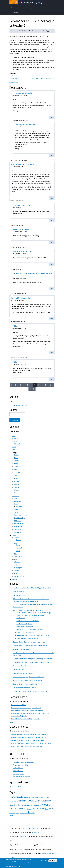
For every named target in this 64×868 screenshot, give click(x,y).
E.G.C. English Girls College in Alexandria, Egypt (34, 31)
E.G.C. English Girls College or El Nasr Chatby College (34, 613)
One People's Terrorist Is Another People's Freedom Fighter (31, 662)
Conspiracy (13, 801)
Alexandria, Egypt (18, 592)
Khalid (16, 438)
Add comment (14, 82)
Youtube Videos (18, 768)
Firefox (12, 805)
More (11, 816)
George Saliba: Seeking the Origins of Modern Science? (30, 646)
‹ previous (15, 385)
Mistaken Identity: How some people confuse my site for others (32, 659)
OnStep (13, 809)
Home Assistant (24, 805)
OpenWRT (22, 809)
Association (19, 506)
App (23, 798)
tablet (18, 813)
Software (16, 509)
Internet (16, 512)
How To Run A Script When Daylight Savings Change (28, 711)
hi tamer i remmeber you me (23, 205)
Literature (17, 473)
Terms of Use (35, 832)
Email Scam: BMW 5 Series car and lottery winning (27, 746)
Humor (16, 478)
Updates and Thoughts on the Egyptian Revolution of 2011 (31, 691)
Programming (18, 527)
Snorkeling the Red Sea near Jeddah (24, 688)
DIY (42, 801)
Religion (16, 490)
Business (17, 484)
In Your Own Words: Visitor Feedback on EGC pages (33, 636)
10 (46, 385)
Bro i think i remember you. (23, 252)
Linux (15, 498)
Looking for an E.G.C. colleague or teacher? (30, 630)
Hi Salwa (16, 326)
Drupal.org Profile (18, 774)
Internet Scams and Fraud (21, 649)
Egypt (15, 543)
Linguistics (17, 467)
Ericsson (47, 801)
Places (14, 535)
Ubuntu (30, 812)
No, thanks (53, 861)
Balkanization (40, 798)
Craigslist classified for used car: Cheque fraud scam (28, 740)
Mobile (46, 805)
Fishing (16, 565)
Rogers (35, 809)
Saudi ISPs (17, 530)
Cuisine (18, 545)
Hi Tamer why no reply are (22, 230)
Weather (18, 540)
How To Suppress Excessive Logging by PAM (25, 719)
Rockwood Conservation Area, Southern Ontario (28, 681)
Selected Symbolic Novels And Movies (25, 684)
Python (29, 809)
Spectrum (12, 813)
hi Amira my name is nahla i (23, 93)
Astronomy (17, 562)
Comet (47, 798)
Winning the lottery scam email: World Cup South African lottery (31, 743)
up (32, 79)
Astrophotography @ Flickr (21, 777)
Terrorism (17, 481)
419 (11, 798)
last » (34, 389)
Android (17, 797)
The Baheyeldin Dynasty (32, 828)
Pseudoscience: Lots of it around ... (24, 673)
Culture (16, 458)
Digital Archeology (19, 518)
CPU (39, 801)
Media (16, 470)
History (16, 464)
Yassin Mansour (15, 79)
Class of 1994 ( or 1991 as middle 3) (24, 165)
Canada (16, 538)
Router (42, 809)
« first (12, 385)
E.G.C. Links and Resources (45, 79)
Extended (17, 444)
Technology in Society (20, 515)
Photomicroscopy (19, 577)
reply (52, 117)
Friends (14, 447)
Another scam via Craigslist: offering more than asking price (30, 735)
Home (13, 31)
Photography (18, 568)
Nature (16, 574)
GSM (16, 805)
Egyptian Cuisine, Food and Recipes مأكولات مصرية (29, 642)
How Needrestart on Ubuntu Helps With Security (26, 708)
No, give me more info (13, 866)
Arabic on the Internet (20, 595)
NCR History (18, 521)
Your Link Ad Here (15, 787)
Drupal (16, 504)
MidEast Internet (19, 524)
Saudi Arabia (18, 557)
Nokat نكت (15, 450)
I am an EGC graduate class (21, 298)
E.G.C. (12, 76)
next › (30, 389)
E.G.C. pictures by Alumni (24, 624)
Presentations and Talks (20, 406)
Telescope (23, 813)
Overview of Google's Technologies (24, 666)
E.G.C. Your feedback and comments (28, 638)
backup (33, 798)
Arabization (17, 501)
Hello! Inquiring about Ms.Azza (26, 125)
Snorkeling (17, 571)
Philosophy (17, 487)
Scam (47, 809)
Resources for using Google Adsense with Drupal (28, 677)
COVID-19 (32, 801)
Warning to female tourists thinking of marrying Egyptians (29, 738)
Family (14, 436)
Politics (16, 475)
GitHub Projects (18, 771)
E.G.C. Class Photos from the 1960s (28, 621)
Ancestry (16, 441)
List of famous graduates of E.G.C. (27, 627)
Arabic (28, 797)
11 (50, 385)
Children (16, 493)
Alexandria (19, 548)
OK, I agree (44, 861)
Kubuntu (34, 805)
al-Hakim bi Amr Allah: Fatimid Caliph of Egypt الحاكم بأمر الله (32, 588)
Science (16, 461)
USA (15, 554)
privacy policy (24, 837)
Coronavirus (22, 801)
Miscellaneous (18, 533)
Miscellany (15, 579)
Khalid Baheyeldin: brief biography (24, 762)
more (11, 722)
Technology (15, 496)
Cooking (16, 455)
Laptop (39, 805)
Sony (51, 809)
